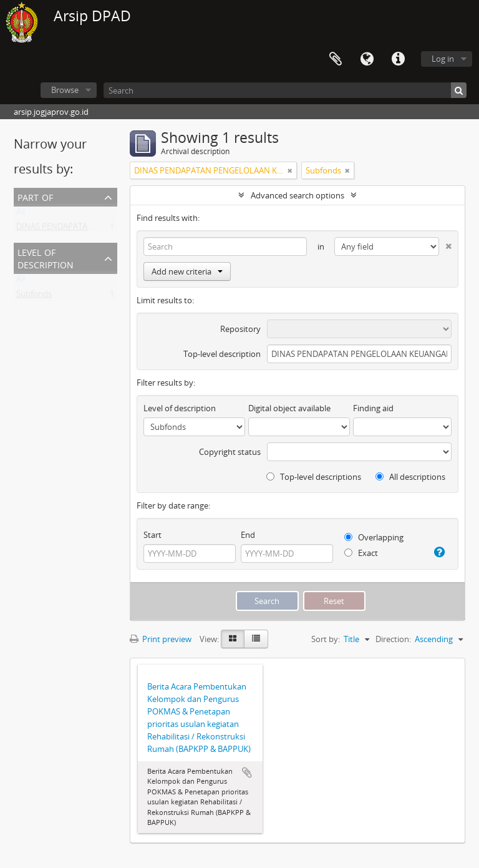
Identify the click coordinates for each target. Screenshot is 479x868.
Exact (361, 553)
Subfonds (34, 296)
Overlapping (374, 537)
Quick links (398, 59)
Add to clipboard (247, 773)
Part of (35, 196)
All (21, 214)
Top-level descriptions (314, 477)
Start (152, 535)
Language (367, 59)
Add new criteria (187, 271)
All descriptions (410, 477)
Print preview (161, 639)
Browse (65, 90)
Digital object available (289, 408)
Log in (443, 59)
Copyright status (230, 452)
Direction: (393, 639)
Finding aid (373, 408)
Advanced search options (298, 195)
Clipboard (336, 59)
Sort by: (326, 639)
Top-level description (222, 354)
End (248, 535)
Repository (240, 329)
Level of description (46, 257)
